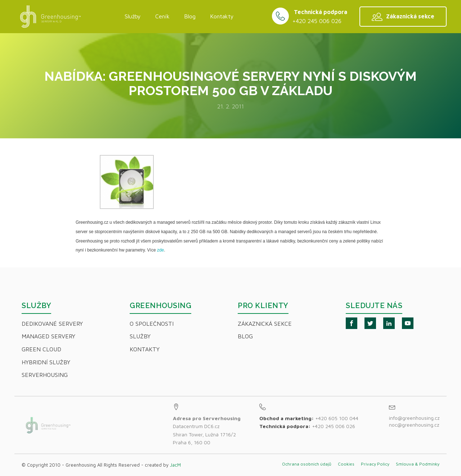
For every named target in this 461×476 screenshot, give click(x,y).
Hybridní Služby (46, 362)
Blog (190, 16)
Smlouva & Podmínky (418, 464)
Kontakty (222, 16)
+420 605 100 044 (337, 418)
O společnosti (152, 324)
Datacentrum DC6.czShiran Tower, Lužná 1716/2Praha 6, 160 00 (207, 430)
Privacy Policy (375, 464)
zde (160, 250)
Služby (133, 16)
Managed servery (48, 336)
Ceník (162, 16)
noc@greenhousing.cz (414, 425)
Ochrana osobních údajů (307, 464)
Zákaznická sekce (265, 324)
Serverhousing (45, 375)
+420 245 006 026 (317, 21)
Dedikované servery (52, 324)
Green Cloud (41, 349)
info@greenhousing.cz (415, 418)
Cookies (346, 464)
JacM (175, 465)
